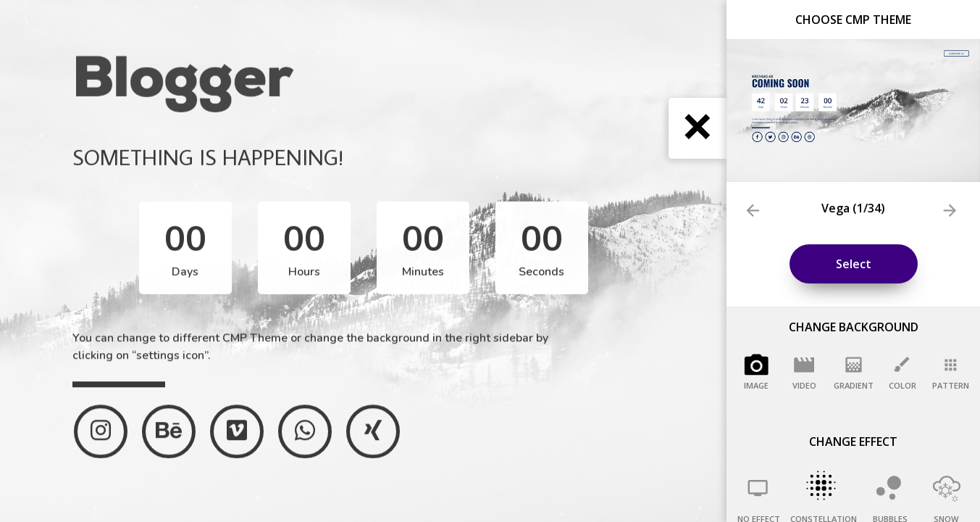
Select (854, 264)
